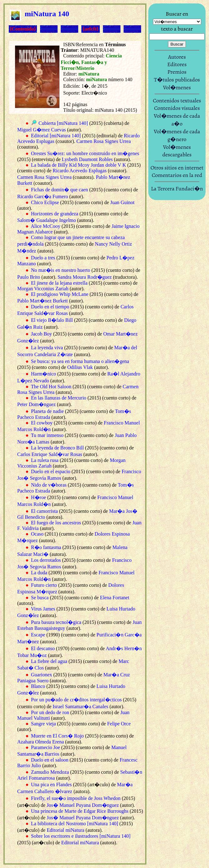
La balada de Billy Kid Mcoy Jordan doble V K (79, 165)
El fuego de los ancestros (56, 523)
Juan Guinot (122, 202)
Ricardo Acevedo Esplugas (79, 171)
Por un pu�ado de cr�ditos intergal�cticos (76, 700)
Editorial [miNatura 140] (56, 136)
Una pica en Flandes (51, 785)
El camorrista (44, 511)
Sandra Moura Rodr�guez (85, 277)
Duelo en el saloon (50, 760)
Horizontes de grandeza (55, 214)
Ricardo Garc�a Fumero (43, 196)
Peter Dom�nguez (36, 404)
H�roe (38, 497)
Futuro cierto (44, 585)
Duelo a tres (43, 258)
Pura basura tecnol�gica (56, 622)
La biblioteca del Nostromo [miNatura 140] (75, 824)
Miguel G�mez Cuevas (42, 130)
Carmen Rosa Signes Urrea (104, 141)
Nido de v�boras (49, 485)
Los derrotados (46, 560)
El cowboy (42, 423)
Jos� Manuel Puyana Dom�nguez (83, 805)
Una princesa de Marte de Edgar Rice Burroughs (80, 811)
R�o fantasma (46, 547)
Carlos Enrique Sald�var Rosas (50, 454)
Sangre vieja (43, 724)
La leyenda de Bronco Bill (57, 448)
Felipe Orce (119, 724)
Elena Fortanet (115, 598)
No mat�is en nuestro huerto (61, 270)
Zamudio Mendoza (50, 772)
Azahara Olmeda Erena (41, 742)
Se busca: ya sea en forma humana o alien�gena (80, 361)
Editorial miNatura (65, 830)
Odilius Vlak (80, 367)
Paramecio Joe (46, 747)
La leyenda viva (47, 348)
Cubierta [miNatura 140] (63, 123)
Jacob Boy (41, 334)
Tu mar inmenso (47, 435)
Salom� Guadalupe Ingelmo (47, 220)
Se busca (40, 598)
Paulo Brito (29, 277)
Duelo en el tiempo (50, 307)
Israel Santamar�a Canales (80, 706)
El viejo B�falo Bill (52, 320)
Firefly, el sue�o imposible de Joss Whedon (76, 798)
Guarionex (42, 675)
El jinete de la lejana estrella (59, 283)
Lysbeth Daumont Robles (87, 159)
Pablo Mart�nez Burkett (43, 301)
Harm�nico (43, 374)
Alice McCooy (46, 226)
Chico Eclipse (45, 202)
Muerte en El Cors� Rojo (57, 736)
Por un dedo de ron (50, 712)
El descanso (43, 648)
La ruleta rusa (45, 460)
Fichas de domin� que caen (59, 190)
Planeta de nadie (47, 411)
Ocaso (37, 534)
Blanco (38, 686)
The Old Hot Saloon (51, 387)
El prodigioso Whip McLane (60, 294)
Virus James (43, 609)
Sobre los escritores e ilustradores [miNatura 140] (81, 836)
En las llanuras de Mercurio (59, 398)
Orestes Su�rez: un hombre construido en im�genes (85, 153)
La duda (39, 573)
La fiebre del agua (49, 661)
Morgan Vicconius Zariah (43, 289)
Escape (38, 635)
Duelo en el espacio (51, 471)
